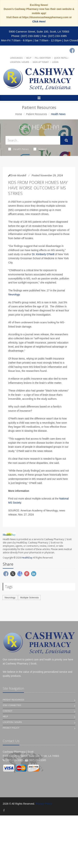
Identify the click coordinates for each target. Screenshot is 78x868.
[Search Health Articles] (33, 140)
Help (29, 58)
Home (19, 114)
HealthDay (27, 558)
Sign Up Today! (41, 62)
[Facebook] (72, 51)
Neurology (14, 294)
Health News (19, 149)
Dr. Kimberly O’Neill (43, 254)
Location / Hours (20, 62)
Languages (16, 58)
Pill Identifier (43, 58)
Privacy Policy (11, 728)
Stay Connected (12, 705)
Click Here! (39, 21)
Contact (8, 711)
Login (55, 62)
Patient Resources (36, 114)
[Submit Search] (66, 140)
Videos (40, 149)
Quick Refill (61, 58)
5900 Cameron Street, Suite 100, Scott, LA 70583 (39, 32)
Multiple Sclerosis (29, 597)
